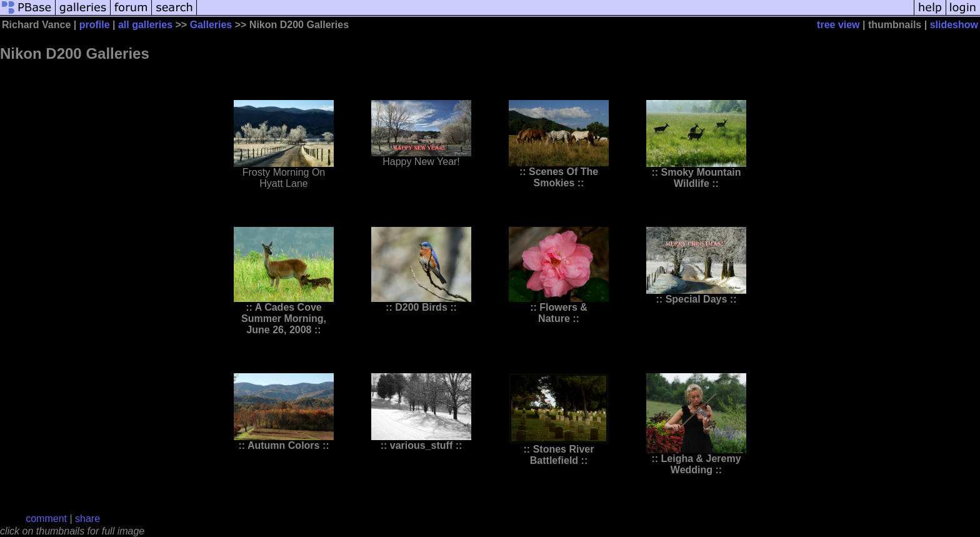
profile (95, 25)
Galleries (211, 25)
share (87, 519)
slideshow (954, 25)
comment (46, 519)
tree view (838, 25)
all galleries (145, 25)
